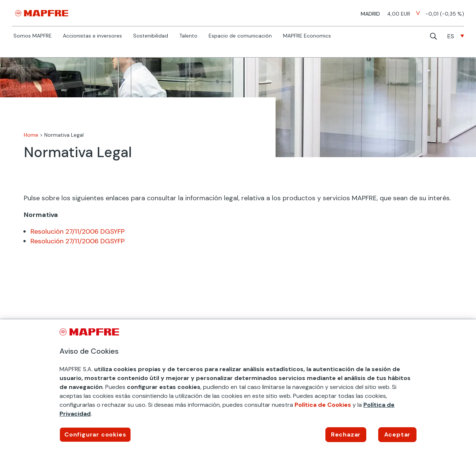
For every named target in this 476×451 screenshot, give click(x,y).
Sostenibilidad (151, 36)
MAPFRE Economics (307, 36)
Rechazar (346, 434)
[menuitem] (456, 36)
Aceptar (398, 434)
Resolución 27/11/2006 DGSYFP (78, 231)
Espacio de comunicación (240, 36)
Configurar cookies (95, 434)
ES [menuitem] (451, 36)
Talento (188, 36)
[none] (456, 36)
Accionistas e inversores (92, 36)
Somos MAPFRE (33, 36)
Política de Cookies (323, 405)
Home (31, 135)
